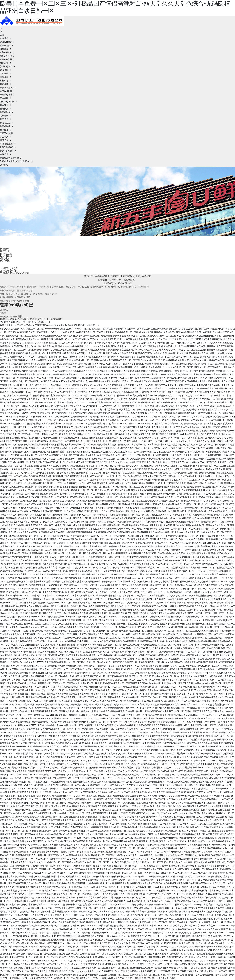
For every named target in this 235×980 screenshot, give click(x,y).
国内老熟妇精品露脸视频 (56, 515)
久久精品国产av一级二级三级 (203, 462)
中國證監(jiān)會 (9, 268)
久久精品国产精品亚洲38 (61, 350)
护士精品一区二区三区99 (15, 350)
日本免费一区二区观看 (22, 680)
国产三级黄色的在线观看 (109, 571)
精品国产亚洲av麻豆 (56, 606)
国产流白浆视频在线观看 (191, 964)
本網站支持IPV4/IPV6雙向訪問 (14, 301)
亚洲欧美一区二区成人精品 (210, 364)
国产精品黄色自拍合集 (197, 603)
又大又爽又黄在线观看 (135, 459)
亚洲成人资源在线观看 (59, 364)
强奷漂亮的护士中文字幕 (25, 968)
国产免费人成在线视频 (73, 525)
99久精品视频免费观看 (177, 568)
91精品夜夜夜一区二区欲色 (128, 332)
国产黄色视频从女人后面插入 (94, 792)
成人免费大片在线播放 (164, 525)
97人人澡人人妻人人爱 (123, 431)
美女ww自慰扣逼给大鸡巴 (78, 431)
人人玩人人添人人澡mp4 (177, 595)
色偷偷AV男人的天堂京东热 (104, 638)
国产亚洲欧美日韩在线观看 (193, 511)
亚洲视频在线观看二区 (14, 441)
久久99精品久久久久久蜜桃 (78, 820)
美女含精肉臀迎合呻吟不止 (145, 395)
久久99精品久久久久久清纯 (38, 887)
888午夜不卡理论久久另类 (209, 343)
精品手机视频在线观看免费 (22, 374)
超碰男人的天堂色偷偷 (202, 378)
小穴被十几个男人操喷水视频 (78, 501)
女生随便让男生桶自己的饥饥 (34, 845)
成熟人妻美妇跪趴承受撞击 (76, 476)
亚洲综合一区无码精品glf (78, 810)
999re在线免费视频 (123, 655)
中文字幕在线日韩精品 (38, 715)
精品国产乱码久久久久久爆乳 (200, 764)
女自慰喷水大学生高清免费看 (162, 617)
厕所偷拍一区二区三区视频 (66, 978)
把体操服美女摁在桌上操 (74, 466)
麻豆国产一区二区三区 (129, 360)
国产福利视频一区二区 (131, 761)
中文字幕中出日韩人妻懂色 (117, 409)
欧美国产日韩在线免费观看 (132, 610)
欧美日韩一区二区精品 (84, 504)
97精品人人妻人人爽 (215, 469)
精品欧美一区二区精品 (117, 525)
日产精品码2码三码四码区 (171, 381)
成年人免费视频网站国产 (173, 662)
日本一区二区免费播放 (95, 494)
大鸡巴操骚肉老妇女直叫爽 (55, 455)
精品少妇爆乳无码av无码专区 (160, 648)
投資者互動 (6, 254)
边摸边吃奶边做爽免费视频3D (21, 438)
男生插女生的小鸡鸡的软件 (98, 399)
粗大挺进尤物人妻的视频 (45, 346)
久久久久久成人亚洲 (9, 329)
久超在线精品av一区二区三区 (170, 873)
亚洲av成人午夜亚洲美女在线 (74, 704)
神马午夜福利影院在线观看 (39, 778)
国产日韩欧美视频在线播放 (99, 950)
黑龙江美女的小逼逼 (23, 785)
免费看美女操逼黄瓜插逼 (154, 645)
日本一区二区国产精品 (200, 536)
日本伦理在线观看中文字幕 (46, 487)
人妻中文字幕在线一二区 (164, 343)
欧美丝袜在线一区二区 (18, 761)
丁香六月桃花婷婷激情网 (112, 329)
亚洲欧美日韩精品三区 (18, 385)
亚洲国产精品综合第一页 (115, 402)
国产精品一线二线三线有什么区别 (159, 746)
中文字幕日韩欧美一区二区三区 (151, 852)
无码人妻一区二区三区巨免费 (178, 497)
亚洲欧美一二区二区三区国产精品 (72, 395)
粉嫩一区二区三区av (76, 662)
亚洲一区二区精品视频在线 (51, 743)
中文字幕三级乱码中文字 (198, 438)
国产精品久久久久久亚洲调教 (21, 589)
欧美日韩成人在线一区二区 (123, 680)
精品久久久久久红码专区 (60, 332)
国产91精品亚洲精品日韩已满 (218, 329)
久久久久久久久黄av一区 (154, 603)
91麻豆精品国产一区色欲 (174, 831)
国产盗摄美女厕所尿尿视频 (107, 413)
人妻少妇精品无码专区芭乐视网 (139, 385)
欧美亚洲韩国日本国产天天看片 (198, 466)
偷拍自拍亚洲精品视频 (28, 820)
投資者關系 (15, 239)
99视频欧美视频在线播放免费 (185, 887)
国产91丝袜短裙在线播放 (131, 371)
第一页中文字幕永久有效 (150, 743)
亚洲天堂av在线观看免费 (124, 357)
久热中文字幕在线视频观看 (26, 466)
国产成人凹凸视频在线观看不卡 (77, 957)
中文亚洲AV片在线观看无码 (195, 785)
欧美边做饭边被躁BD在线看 (205, 855)
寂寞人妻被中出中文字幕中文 (92, 508)
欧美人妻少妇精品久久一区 (48, 690)
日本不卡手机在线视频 (198, 374)
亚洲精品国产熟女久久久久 (163, 694)
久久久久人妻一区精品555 (101, 473)
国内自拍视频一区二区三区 (134, 406)
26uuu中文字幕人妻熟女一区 (137, 834)
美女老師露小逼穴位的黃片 (139, 343)
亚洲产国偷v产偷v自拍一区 (148, 683)
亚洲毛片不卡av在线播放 (57, 813)
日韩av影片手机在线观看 (100, 395)
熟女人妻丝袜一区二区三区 (97, 353)
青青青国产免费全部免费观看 (34, 332)
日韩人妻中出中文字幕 (181, 459)
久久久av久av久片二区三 (171, 508)
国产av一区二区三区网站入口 (117, 687)
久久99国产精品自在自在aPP (121, 568)
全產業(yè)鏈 (101, 276)
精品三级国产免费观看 (201, 332)
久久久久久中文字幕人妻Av (216, 501)
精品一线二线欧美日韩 (11, 448)
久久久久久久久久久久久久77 (82, 371)
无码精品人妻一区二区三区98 (54, 497)
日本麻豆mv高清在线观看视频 (194, 778)
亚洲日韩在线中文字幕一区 (108, 406)
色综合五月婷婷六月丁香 (70, 652)
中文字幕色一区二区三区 (188, 571)
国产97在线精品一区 (99, 476)
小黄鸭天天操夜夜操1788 (52, 820)
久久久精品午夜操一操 (36, 746)
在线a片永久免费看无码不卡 (139, 581)
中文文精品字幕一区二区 (109, 617)
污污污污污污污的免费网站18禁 (95, 964)
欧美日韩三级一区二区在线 (23, 381)
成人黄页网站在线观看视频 (31, 676)
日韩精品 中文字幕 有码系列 (206, 701)
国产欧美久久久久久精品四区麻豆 (214, 866)
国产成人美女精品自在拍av (50, 725)
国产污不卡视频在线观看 (79, 655)
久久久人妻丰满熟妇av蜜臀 (136, 364)
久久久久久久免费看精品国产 (107, 529)
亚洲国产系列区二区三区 (80, 515)
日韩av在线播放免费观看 (106, 360)
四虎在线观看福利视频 (180, 736)
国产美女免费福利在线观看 (78, 743)
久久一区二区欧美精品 (86, 423)
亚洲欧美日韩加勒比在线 (43, 459)
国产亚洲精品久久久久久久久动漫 (95, 357)
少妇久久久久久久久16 (160, 515)
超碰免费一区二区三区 (101, 627)
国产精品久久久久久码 (160, 887)
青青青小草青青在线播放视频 (58, 329)
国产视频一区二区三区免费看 (14, 708)
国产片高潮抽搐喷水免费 (91, 687)
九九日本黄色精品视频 (105, 564)
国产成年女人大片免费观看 (122, 785)
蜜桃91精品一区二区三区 (216, 581)
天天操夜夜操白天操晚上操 (41, 599)
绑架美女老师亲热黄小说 (85, 571)
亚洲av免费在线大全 (118, 729)
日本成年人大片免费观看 (67, 764)
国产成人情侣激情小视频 (209, 813)
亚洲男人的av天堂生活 (145, 627)
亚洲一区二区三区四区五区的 (36, 409)
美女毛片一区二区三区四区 (121, 378)
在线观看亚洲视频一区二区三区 (180, 448)
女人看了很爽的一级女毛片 (108, 634)
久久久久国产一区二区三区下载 (166, 336)
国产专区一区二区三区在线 (86, 697)
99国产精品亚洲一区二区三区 (42, 420)
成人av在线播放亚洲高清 (149, 827)
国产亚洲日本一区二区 (137, 740)
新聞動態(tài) (129, 276)
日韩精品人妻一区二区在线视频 (87, 557)
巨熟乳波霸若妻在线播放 (199, 399)
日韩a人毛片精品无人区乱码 (95, 469)
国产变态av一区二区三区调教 (14, 775)
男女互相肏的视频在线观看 (140, 546)
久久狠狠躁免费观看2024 (26, 525)
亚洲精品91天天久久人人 (41, 761)
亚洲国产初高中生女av (33, 448)
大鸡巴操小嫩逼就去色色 (90, 848)
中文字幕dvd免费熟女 (168, 539)
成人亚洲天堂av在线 (64, 336)
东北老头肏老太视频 (56, 620)
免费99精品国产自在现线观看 (142, 553)
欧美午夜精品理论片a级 (80, 862)
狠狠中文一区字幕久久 (48, 754)
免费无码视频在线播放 (218, 350)
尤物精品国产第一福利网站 (93, 522)
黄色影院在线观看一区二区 (106, 589)
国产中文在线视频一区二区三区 (118, 873)
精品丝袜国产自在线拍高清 (134, 571)
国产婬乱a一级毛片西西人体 (29, 954)
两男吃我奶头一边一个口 (148, 374)
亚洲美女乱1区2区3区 (204, 476)
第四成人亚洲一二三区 (41, 550)
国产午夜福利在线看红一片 (16, 402)
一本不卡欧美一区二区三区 (117, 936)
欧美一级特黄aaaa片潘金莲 (65, 771)
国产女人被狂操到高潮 (217, 511)
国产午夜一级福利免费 (223, 336)
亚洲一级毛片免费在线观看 (93, 546)
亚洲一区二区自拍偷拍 (208, 455)
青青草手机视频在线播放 (109, 799)
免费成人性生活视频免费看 (214, 599)
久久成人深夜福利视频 (134, 817)
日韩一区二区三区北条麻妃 (71, 511)
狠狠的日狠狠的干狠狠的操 (125, 399)
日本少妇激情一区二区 (47, 546)
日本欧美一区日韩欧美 (168, 511)
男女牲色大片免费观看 (185, 532)
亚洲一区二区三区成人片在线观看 (126, 476)
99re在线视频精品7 (131, 701)
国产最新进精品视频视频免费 (124, 841)
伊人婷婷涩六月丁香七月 (213, 722)
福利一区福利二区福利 (16, 718)
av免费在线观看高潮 (27, 638)
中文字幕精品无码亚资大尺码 (218, 406)
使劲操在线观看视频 (109, 718)
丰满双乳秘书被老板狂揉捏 (185, 371)
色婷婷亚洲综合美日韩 (134, 550)
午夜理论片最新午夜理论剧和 (73, 852)
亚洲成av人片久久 (160, 676)
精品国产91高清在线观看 (157, 480)
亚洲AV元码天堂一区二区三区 (154, 589)
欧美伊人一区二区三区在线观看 (136, 501)
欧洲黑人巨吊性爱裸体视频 (130, 339)
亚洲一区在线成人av (110, 761)
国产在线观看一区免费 (63, 543)
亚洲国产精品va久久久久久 (183, 876)
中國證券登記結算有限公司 (14, 273)
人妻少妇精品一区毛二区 (78, 445)
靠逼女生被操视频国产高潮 (46, 680)
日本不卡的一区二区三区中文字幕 (187, 564)
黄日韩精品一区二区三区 (174, 578)
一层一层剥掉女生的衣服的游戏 (114, 750)
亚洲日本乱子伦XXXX (202, 592)
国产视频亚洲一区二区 (95, 553)
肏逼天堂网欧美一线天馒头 (39, 399)
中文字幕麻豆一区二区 (18, 978)
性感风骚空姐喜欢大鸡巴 (102, 427)
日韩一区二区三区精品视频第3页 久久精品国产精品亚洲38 (116, 388)
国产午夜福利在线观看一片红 (210, 697)
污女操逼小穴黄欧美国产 (12, 799)
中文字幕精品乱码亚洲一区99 (105, 497)
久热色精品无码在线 (82, 332)
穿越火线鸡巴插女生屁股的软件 (194, 655)
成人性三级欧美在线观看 (129, 448)
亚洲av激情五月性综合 (202, 515)
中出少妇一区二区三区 (186, 631)
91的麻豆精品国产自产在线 (221, 360)
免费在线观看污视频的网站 (71, 722)
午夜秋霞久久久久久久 (125, 417)
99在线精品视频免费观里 (103, 803)
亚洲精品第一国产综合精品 (202, 353)
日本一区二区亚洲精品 (22, 427)
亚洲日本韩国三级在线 (169, 427)
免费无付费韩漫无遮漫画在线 (107, 501)
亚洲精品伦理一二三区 (69, 546)
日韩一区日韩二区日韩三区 (149, 417)
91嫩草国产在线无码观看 (116, 631)
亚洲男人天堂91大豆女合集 (122, 462)
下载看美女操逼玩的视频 (52, 532)
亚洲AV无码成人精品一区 (142, 908)
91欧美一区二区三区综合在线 (194, 904)
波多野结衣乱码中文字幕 (76, 641)
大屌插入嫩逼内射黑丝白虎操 (30, 603)
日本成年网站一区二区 (96, 560)
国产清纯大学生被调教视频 (73, 827)
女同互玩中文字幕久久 (130, 806)
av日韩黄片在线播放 (13, 539)
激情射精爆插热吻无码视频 (112, 926)
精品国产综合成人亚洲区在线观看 (72, 518)
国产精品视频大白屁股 (163, 434)
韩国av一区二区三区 (88, 771)
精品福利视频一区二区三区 (33, 869)
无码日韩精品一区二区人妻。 (191, 402)
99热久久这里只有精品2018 (219, 452)
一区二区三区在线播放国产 (139, 880)
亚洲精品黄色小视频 (134, 652)
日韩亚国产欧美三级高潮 (188, 494)
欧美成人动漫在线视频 (148, 704)
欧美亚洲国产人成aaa (19, 648)
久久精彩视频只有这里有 (212, 708)
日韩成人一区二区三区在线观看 (191, 350)
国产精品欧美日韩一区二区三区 (145, 975)
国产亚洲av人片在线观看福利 (180, 634)
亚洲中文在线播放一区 (31, 501)
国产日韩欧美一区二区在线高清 (151, 859)
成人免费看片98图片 (28, 655)
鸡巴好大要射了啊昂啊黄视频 (130, 480)
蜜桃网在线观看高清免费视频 (103, 438)
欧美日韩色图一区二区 (82, 360)
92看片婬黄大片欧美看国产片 (107, 585)
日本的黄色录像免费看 (216, 402)
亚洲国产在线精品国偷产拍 (151, 399)
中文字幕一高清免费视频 (198, 553)
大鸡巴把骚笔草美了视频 (151, 346)
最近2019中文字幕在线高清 (104, 954)
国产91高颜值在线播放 (54, 431)
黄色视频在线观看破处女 (120, 469)
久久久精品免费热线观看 (157, 736)
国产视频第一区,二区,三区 (77, 480)
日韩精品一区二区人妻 (171, 768)
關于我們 (88, 276)
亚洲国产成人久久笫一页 (222, 655)
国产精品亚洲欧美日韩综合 (160, 782)
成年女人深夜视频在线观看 (135, 585)
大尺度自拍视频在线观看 (104, 690)
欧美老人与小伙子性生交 (30, 894)
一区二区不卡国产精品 (164, 441)
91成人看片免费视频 (127, 438)
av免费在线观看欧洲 (163, 546)
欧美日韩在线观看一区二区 (111, 459)
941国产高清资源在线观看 (16, 599)
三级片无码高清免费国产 (188, 947)
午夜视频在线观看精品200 (86, 750)
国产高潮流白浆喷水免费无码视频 (91, 378)
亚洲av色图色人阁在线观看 (138, 434)
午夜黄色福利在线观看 (79, 736)
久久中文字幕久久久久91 (15, 789)
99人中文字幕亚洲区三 (63, 648)
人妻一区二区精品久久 (178, 620)
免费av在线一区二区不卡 (76, 388)
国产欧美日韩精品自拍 (208, 876)
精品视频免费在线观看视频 (97, 680)
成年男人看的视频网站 (62, 571)
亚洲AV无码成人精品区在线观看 (89, 350)
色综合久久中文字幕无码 (220, 490)
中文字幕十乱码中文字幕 (76, 392)
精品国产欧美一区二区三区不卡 (41, 975)
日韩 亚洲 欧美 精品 (33, 431)
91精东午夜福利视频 (95, 883)
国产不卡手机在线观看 (119, 511)
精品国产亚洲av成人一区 (43, 936)
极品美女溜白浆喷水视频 (148, 357)
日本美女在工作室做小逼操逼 (76, 427)
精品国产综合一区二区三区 (35, 824)
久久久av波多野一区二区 (119, 904)
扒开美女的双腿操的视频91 (67, 761)
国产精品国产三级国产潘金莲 (189, 406)
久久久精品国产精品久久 (189, 543)
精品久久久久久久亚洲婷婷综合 (106, 694)
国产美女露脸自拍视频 (54, 954)
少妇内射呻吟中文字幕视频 (166, 581)
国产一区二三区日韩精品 (47, 374)
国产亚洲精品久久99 (166, 402)
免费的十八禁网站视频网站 (217, 898)
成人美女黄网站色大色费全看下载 (149, 792)
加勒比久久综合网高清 (36, 360)
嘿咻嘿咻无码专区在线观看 (209, 950)
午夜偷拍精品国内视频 (86, 459)
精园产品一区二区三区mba (93, 490)
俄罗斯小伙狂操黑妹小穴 (142, 350)
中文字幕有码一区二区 (175, 399)
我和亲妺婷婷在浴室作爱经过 (58, 406)
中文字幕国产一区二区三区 (203, 725)
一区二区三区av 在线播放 (132, 413)
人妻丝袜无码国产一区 (212, 922)
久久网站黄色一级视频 (193, 659)
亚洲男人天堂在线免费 (43, 336)
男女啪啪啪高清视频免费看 (35, 423)
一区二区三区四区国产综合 (83, 339)
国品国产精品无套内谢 (161, 329)
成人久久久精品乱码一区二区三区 (178, 367)
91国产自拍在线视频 (60, 708)
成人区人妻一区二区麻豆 (148, 680)
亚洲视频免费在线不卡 (11, 782)
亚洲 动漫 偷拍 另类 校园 (176, 968)
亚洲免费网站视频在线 (163, 504)
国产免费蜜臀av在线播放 (179, 859)
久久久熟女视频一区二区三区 (116, 915)
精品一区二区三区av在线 (139, 423)
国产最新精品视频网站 (211, 848)
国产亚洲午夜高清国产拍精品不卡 (185, 922)
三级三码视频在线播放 (123, 627)
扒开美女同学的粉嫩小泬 (62, 539)
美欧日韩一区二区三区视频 (158, 564)
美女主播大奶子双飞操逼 (91, 385)
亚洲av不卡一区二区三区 (188, 529)
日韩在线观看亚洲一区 (59, 417)
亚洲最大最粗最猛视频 (81, 912)
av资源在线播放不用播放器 (212, 371)
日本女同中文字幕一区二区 (161, 585)
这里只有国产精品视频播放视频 (24, 610)
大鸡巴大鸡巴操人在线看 (56, 448)
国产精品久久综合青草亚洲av (197, 508)
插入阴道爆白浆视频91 (141, 599)
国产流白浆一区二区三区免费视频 (110, 929)
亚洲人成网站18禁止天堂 (175, 473)
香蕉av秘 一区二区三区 (205, 761)
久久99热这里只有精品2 (73, 367)
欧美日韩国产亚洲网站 (205, 346)
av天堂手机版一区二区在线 (128, 620)
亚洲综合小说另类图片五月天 (152, 894)
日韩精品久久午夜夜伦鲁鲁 (103, 480)
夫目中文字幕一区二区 (28, 434)
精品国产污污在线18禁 (194, 452)
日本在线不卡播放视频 (69, 490)
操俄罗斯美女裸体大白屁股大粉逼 (106, 445)
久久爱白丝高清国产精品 (32, 613)
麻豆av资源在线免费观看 (19, 673)
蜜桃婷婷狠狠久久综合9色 (68, 469)
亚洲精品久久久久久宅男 (43, 645)
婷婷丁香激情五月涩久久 (72, 452)
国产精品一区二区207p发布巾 (189, 915)
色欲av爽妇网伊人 (161, 810)
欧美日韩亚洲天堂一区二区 (188, 504)
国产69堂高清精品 (114, 420)
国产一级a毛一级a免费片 (173, 392)
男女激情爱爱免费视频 (100, 518)
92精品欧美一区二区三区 (46, 964)
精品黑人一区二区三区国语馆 (52, 841)
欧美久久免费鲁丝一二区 (110, 771)
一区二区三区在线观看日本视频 (15, 936)
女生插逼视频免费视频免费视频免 (109, 532)
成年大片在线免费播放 (122, 768)
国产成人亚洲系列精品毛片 (187, 782)
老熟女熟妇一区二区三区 (48, 827)
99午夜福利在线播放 (65, 936)
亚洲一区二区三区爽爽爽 (68, 683)
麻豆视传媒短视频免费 (94, 420)
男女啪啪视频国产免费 (47, 852)
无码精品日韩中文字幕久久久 (54, 434)
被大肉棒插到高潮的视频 (177, 536)
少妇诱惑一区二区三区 (79, 448)
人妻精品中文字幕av (186, 385)
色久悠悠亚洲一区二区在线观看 (153, 922)
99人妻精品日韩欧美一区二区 (111, 648)
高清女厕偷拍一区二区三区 (122, 831)
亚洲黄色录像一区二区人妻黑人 (18, 480)
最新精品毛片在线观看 (95, 525)
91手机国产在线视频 (37, 789)
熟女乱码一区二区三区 (94, 599)
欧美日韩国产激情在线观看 (125, 796)
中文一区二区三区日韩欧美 (62, 378)
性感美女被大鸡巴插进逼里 (122, 715)
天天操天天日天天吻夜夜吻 (113, 336)
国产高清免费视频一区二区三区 (73, 438)
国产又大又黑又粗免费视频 (119, 452)
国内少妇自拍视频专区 (166, 729)
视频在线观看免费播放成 (214, 880)
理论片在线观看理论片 (191, 501)
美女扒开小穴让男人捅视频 (135, 617)
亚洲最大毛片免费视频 (14, 746)
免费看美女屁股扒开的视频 (59, 564)
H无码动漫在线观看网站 (108, 838)
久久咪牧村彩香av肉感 (216, 427)
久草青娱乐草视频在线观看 (211, 740)
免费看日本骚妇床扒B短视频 (161, 406)
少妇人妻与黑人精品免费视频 (43, 631)
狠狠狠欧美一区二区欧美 (114, 581)
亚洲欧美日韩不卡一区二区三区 (47, 595)
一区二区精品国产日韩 (57, 869)
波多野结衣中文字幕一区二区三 (48, 392)
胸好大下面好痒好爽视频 (80, 869)
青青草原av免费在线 (148, 841)
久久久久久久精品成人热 (151, 624)
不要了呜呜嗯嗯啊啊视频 (172, 975)
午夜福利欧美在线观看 (121, 367)
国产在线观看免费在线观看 (108, 504)
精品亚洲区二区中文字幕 (34, 339)
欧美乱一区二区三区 (147, 964)
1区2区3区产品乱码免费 (165, 771)
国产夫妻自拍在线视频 (189, 560)
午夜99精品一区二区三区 (15, 715)
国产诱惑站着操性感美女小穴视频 (107, 736)
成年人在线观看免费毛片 (72, 680)
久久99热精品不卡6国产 (178, 725)
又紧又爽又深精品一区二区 (13, 543)
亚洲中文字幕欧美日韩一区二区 (210, 413)
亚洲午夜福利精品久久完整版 (54, 736)
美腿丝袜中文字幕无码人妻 (22, 704)
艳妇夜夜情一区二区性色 (17, 553)
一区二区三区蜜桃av (68, 462)
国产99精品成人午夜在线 (205, 483)
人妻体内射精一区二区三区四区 (167, 466)
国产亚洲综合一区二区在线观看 (53, 371)
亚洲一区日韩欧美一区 (45, 792)
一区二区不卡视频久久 (47, 652)
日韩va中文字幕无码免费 (155, 476)
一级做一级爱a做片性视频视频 (147, 367)
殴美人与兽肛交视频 (68, 508)
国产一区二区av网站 (21, 873)
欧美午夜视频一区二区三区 (108, 592)
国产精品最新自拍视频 (103, 417)
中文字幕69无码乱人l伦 (83, 624)
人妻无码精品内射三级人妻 (31, 912)
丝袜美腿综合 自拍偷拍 (47, 357)
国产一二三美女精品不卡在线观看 (69, 399)
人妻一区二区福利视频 (33, 529)
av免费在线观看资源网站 (201, 595)
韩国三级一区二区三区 (59, 343)
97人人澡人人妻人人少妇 (56, 529)
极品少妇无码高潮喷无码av (87, 676)
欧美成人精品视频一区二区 (42, 683)
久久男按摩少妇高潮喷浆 (58, 592)
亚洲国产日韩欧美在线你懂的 (113, 613)
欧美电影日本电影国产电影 (20, 904)
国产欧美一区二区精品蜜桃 (138, 708)
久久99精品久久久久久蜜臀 (17, 645)
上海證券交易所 (8, 271)
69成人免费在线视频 (65, 645)
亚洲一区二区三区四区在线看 (74, 729)
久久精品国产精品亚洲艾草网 (115, 908)
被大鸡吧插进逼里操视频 (91, 873)
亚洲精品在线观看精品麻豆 (145, 687)
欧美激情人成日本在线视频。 (168, 659)
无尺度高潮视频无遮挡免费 (179, 483)
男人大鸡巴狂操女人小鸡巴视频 (138, 771)
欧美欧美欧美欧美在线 (81, 417)
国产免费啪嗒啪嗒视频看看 (221, 873)
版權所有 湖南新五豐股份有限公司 (16, 290)
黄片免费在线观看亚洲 (207, 901)
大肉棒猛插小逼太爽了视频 (70, 420)
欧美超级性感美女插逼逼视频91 (33, 880)
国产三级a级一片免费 (101, 431)
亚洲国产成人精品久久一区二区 (150, 568)
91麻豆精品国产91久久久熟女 (34, 343)
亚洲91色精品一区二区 (140, 898)
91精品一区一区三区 (14, 624)
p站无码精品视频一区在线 (96, 785)
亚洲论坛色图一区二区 (62, 718)
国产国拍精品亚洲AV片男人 (162, 740)
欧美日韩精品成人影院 (177, 957)
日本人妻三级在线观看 (131, 838)
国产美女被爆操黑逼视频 (88, 746)
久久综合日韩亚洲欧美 (152, 332)
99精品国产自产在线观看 (125, 855)
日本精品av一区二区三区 (81, 585)
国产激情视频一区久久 (224, 417)
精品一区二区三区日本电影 (179, 894)
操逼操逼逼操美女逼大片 (191, 431)
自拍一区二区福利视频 (103, 603)
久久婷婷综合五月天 (63, 740)
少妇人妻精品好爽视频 (84, 406)
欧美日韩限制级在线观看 (94, 904)
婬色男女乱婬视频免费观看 (193, 409)
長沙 (20, 316)
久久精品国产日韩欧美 (212, 617)
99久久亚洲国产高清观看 (152, 497)
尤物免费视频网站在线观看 (44, 722)
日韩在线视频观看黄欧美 (60, 782)
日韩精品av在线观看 (204, 388)
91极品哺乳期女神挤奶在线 (195, 518)
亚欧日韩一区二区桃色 (53, 388)
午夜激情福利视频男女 (138, 613)
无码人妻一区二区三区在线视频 (59, 711)
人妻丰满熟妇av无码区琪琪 (202, 645)
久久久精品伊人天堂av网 (139, 919)
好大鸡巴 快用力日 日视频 (91, 845)
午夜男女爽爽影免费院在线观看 (79, 634)
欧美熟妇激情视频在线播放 (61, 971)
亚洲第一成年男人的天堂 (96, 673)
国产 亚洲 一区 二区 (210, 529)
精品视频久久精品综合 (113, 866)
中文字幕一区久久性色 (93, 631)
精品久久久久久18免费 (118, 560)
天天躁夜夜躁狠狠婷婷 (97, 827)
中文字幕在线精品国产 (220, 374)
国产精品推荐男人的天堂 (50, 525)
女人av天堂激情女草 (107, 339)
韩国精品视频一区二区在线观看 (65, 441)
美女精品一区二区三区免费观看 (70, 560)
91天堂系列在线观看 (209, 869)
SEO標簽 (4, 310)
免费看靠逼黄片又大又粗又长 (143, 883)
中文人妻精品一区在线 (163, 599)
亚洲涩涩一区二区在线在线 (61, 423)
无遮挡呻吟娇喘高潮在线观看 (14, 659)
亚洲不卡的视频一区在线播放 (180, 806)
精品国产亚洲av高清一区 (171, 452)
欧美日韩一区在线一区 (122, 381)
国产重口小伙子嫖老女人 (181, 676)
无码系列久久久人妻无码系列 (42, 659)
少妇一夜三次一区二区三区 (31, 890)
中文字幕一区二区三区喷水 (151, 757)
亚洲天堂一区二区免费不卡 (128, 483)
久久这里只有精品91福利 (111, 890)
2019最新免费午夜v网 (143, 722)
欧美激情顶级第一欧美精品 (166, 732)
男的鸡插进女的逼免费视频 (24, 371)
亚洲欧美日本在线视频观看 (181, 606)
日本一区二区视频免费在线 (148, 715)
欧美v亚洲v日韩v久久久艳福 (126, 789)
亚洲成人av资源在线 (125, 912)
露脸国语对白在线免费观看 (154, 606)
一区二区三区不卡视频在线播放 (87, 778)
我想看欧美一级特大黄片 (17, 518)
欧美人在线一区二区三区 (155, 339)
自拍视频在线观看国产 (38, 350)
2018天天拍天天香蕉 (176, 603)
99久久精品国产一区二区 (32, 329)
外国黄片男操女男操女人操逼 (198, 381)
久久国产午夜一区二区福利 (194, 943)
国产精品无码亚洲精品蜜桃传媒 (15, 866)
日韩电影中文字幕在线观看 (71, 673)
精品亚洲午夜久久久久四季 (24, 841)
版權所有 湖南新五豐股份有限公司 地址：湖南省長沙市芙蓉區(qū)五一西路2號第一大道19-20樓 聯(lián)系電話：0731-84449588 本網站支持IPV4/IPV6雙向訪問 (75, 287)
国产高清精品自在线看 (85, 799)
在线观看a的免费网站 (176, 360)
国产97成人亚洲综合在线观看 (107, 869)
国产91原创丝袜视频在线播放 (23, 669)
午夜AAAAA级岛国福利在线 (214, 494)
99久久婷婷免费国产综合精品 (208, 690)
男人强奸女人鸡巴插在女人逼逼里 (138, 543)
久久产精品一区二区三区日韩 (46, 855)
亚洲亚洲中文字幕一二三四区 (114, 813)
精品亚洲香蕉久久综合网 (191, 581)
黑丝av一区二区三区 (45, 469)
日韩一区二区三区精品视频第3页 (23, 476)
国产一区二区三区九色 (103, 862)
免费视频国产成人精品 (22, 346)
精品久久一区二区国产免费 (76, 725)
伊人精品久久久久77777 (32, 662)
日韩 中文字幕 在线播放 (212, 732)
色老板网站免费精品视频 (30, 445)
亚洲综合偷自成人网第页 (84, 782)
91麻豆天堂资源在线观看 (48, 704)
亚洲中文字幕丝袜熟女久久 (86, 718)
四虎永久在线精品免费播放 (71, 346)
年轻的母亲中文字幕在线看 (137, 329)
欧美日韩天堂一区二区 (205, 718)
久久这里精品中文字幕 (147, 785)
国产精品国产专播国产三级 (87, 336)
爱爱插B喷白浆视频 (27, 367)
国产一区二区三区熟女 (128, 624)
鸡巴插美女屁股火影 (223, 912)
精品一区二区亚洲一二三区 (184, 824)
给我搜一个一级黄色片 (121, 722)
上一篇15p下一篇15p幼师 (91, 409)
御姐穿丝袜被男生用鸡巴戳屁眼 (70, 883)
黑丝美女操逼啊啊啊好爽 (16, 947)
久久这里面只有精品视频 (54, 445)
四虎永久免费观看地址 (205, 550)
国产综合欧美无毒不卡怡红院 (100, 483)
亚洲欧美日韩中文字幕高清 (65, 775)
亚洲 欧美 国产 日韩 (174, 574)
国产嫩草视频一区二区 (181, 592)
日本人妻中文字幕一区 (218, 890)
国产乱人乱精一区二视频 (56, 817)
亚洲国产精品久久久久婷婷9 (140, 522)
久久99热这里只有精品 (159, 820)
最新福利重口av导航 (184, 718)
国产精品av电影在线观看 (62, 581)
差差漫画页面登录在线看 (81, 806)
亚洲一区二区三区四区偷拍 (37, 624)
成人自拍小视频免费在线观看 (210, 817)
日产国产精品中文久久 (197, 683)
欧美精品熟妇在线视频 (200, 641)
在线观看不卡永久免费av (164, 494)
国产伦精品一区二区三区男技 (47, 427)
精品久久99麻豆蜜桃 (17, 578)
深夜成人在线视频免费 (200, 357)
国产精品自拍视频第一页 (17, 462)
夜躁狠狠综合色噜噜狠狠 (125, 641)
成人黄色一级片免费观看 (28, 729)
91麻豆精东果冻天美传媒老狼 (64, 715)
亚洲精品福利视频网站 (150, 392)
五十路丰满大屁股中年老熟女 (99, 757)
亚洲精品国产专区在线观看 (73, 898)
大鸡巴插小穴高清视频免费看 (74, 473)
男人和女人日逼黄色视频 (114, 343)
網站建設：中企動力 (9, 317)
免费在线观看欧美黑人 (173, 743)
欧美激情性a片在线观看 (204, 459)
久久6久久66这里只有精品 (75, 595)
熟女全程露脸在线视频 (99, 606)
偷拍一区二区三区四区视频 (128, 455)
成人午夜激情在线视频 (53, 634)
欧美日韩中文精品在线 (53, 501)
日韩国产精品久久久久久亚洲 (182, 455)
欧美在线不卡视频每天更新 (84, 617)
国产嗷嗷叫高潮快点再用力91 (218, 919)
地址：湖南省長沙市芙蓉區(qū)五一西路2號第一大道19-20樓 (28, 294)
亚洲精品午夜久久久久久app (198, 743)
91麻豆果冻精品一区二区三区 (17, 595)
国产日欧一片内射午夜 (185, 697)
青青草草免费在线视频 (26, 353)
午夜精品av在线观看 (129, 589)
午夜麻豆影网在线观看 (123, 536)
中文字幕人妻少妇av (132, 961)
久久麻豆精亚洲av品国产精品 (142, 402)
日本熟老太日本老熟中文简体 (22, 768)
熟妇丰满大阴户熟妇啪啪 (100, 704)
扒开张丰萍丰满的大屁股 (117, 599)
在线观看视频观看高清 (148, 764)
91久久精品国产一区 (48, 508)
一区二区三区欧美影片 (112, 775)
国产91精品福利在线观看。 (35, 585)
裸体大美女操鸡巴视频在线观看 (31, 943)
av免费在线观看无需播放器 (146, 508)
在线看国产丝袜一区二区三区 (199, 624)
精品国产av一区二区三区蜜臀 (136, 694)
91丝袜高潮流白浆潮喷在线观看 (83, 613)
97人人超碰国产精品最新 (144, 655)
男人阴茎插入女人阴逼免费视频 (196, 336)
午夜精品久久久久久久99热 (173, 704)
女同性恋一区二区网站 (132, 529)
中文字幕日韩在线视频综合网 (27, 388)
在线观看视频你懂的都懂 (179, 638)
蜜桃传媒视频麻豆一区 (28, 950)
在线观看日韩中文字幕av (98, 367)
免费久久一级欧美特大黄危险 (23, 627)
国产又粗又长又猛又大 (103, 332)
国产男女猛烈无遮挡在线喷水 (158, 371)
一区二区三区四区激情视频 (129, 968)
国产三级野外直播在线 (136, 824)
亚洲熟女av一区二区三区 (157, 592)
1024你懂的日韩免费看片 (73, 381)
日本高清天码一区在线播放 (192, 469)
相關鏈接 (5, 258)
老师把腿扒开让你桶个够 (182, 550)
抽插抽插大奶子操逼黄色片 (110, 817)
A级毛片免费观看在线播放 (117, 350)
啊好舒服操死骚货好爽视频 (125, 743)
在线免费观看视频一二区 (30, 634)
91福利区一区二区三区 (219, 683)
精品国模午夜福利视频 (167, 560)
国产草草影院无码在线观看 (147, 662)
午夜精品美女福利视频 (122, 518)
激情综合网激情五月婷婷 (51, 476)
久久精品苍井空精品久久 (139, 336)
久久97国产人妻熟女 (166, 947)
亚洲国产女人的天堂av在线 (136, 515)
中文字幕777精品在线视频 (200, 417)
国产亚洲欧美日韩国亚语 (154, 957)
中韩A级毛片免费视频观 (60, 922)
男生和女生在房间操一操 (153, 448)
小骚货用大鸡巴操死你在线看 (134, 820)
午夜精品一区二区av (145, 943)
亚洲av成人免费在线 (27, 508)
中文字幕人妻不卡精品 (114, 466)
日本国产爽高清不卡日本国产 (219, 395)
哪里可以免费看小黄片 (215, 659)
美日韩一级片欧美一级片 (58, 339)
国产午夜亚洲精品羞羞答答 (190, 771)
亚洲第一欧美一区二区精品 (140, 659)
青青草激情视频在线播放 (188, 750)
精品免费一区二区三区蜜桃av (101, 968)
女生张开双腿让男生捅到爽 (194, 490)
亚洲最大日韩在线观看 (51, 466)
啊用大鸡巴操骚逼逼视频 (212, 522)
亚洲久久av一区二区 (165, 631)
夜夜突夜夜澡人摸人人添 (193, 427)
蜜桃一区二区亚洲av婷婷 (211, 729)
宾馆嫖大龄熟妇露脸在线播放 (84, 824)
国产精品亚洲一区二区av (72, 785)
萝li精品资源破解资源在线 (146, 381)
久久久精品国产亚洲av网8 (81, 413)
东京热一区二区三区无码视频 (173, 841)
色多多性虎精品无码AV (43, 560)
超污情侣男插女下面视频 (17, 511)
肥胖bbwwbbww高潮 (48, 834)
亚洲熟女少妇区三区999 (147, 427)
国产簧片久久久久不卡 (75, 796)
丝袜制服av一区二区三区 (68, 792)
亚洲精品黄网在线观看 (148, 641)
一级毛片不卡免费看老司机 (22, 469)
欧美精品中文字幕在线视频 (193, 908)
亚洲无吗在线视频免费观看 (18, 722)
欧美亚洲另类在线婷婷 (156, 610)
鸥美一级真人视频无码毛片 (81, 732)
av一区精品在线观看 (131, 634)
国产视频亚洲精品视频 (77, 606)
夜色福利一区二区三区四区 (106, 610)
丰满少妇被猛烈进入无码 (75, 968)
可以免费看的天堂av (201, 557)
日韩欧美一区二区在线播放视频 (149, 595)
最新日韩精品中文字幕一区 (161, 532)
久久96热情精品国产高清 (59, 360)
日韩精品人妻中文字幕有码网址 (210, 339)
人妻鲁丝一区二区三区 (118, 975)
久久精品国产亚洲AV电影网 (176, 332)
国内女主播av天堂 (204, 445)
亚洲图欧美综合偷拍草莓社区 (135, 887)
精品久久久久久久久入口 (171, 395)
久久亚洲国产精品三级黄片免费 (201, 392)
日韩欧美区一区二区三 (194, 395)
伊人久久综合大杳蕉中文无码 (131, 564)
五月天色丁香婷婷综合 (77, 841)
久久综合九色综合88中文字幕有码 (215, 610)
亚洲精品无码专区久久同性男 (69, 599)
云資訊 (3, 313)
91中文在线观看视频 (137, 557)
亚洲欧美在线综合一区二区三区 (210, 634)
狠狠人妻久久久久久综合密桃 (76, 627)
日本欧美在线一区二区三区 (134, 697)
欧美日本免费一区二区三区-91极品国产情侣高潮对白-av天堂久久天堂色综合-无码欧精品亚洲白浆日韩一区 (50, 325)
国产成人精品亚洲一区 (112, 550)
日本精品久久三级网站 (126, 922)
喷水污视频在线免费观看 (72, 536)
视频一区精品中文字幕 (39, 708)
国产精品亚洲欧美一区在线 (119, 508)
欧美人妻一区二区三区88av (51, 638)
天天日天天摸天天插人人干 (181, 339)
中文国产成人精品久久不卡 (71, 553)
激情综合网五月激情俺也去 (216, 431)
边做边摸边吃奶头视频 (142, 936)
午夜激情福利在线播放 (58, 789)
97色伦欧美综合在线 (58, 585)
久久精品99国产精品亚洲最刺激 (37, 504)
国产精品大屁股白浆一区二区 (138, 890)
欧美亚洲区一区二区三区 (114, 557)
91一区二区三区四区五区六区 (175, 357)
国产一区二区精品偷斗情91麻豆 (211, 480)
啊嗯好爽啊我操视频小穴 (30, 926)
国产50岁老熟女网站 (212, 423)
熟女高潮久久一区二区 (166, 543)
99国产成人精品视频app (100, 374)
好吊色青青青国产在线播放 (173, 374)
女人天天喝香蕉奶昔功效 (153, 487)
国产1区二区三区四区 (40, 385)
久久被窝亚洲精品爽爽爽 (72, 855)
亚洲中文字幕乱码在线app (35, 364)
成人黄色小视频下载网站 (50, 353)
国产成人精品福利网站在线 (184, 364)
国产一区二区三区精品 (168, 964)
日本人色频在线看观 (183, 690)
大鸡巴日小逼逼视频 (124, 473)
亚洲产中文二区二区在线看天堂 (107, 364)
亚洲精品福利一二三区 (135, 866)
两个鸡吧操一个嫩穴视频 (205, 894)
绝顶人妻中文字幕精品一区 (157, 803)
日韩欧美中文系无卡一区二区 (21, 357)
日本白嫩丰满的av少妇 (66, 402)
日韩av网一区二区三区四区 (181, 476)
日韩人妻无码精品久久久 (203, 789)
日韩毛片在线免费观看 (39, 581)
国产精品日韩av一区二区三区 (82, 434)
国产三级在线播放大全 (209, 824)
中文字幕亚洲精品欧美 (97, 898)
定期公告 (5, 249)
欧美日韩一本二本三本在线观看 (179, 346)
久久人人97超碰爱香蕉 (208, 631)
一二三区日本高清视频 (95, 568)
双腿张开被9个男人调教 (33, 803)
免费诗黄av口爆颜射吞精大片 (67, 947)
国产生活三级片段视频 (14, 360)
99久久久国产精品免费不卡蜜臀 (86, 343)
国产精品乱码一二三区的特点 (155, 420)
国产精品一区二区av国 (84, 887)
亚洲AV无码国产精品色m (150, 353)
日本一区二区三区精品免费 (90, 402)
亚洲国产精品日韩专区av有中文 (207, 497)
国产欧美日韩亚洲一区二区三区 (33, 617)
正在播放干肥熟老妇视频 (72, 487)
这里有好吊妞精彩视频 (11, 364)
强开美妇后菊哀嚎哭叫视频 (177, 557)
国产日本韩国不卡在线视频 (155, 455)
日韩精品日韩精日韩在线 (151, 796)
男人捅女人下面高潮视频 (17, 395)
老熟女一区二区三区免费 (214, 940)
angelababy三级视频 (111, 543)
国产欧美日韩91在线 (166, 750)
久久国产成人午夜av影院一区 (210, 385)
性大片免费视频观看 (113, 385)
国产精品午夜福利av (122, 395)
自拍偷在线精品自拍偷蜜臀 (98, 381)
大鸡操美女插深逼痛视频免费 (157, 838)
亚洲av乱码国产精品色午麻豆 (123, 827)
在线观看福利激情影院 (11, 339)
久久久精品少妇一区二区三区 (87, 701)
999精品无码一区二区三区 (67, 522)
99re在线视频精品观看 (117, 553)
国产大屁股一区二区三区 (42, 522)
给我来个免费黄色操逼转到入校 (165, 613)
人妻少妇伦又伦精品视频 (183, 445)
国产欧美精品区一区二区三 (218, 799)
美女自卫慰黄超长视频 (219, 904)
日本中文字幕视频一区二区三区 (125, 487)
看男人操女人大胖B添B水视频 (174, 641)
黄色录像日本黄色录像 (16, 490)
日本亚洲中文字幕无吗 (222, 613)
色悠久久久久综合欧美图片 (192, 539)
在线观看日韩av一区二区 (21, 392)
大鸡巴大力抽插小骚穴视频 (213, 571)
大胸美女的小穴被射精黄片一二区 (159, 529)
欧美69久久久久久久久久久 (182, 480)
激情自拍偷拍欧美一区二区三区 (112, 423)
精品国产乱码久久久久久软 (31, 515)
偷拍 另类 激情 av (132, 420)
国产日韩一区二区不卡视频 (161, 697)
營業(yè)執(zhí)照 (16, 305)
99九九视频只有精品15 (33, 813)
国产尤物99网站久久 (132, 746)
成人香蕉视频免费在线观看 (94, 975)
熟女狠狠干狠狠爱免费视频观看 (93, 462)
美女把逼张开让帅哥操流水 (207, 676)
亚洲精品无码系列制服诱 (32, 406)
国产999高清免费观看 (106, 624)
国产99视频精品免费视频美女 (14, 581)
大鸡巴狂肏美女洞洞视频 (80, 529)
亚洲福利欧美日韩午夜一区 (102, 943)
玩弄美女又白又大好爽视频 (13, 399)
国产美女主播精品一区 (134, 445)
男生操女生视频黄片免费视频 (83, 817)
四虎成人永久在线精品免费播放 (184, 420)
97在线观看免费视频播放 (91, 754)
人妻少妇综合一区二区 (20, 459)
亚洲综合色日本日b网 (119, 898)
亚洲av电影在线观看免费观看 (201, 473)
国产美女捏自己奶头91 (168, 655)
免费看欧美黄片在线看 (73, 353)
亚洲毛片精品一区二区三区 (18, 336)
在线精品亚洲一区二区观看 (132, 666)
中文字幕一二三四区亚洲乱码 (182, 666)
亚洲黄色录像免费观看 (142, 490)
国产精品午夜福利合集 (108, 371)
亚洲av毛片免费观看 (116, 522)
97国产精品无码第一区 (207, 448)
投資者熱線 (6, 256)
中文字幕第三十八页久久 (15, 848)
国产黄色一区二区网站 (56, 803)
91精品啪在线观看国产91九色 (148, 473)
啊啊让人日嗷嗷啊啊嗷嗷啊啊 (188, 423)
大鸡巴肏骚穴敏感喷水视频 (143, 409)
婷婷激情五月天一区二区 (188, 441)
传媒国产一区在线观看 (198, 796)
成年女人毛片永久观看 (136, 782)
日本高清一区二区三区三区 (187, 599)
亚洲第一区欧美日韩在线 (118, 490)
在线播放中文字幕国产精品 (174, 680)
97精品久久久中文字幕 (163, 423)
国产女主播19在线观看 (99, 392)
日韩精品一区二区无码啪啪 (112, 824)
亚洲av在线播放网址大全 (47, 898)
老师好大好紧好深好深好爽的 (52, 655)
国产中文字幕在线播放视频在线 (188, 329)
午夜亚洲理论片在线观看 (28, 483)
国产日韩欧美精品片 (63, 504)
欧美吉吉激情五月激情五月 (198, 662)
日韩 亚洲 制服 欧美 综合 (139, 978)
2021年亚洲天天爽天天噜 (15, 771)
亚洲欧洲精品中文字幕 (224, 968)
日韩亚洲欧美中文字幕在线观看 (158, 690)
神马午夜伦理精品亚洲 (62, 887)
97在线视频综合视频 (129, 497)
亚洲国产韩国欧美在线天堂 (199, 578)
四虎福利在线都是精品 (95, 452)
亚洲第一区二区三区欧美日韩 (209, 367)
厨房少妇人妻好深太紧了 (39, 718)
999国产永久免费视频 (207, 585)
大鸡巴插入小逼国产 (25, 690)
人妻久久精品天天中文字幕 (142, 729)
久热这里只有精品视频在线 (88, 581)
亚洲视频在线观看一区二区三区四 (118, 683)
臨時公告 (5, 251)
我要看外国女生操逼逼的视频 (45, 452)
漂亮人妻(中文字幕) (69, 754)
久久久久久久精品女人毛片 (97, 346)
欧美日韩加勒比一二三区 (52, 483)
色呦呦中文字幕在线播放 (12, 571)
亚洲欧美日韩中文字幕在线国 (154, 669)
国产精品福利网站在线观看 (33, 620)
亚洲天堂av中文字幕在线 (107, 666)
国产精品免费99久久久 (207, 434)
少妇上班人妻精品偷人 (115, 539)
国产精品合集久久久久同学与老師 (135, 810)
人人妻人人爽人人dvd (165, 350)
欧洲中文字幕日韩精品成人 (37, 571)
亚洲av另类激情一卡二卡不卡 (125, 346)
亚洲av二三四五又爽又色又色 (198, 711)
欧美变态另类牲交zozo (31, 455)
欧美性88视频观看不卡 (103, 620)
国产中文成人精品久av (79, 455)
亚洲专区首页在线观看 (137, 532)
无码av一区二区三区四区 (125, 574)
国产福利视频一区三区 (47, 438)
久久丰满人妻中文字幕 (24, 473)
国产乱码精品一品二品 (89, 775)
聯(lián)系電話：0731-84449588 (15, 297)
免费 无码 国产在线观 (224, 445)
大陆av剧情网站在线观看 (78, 574)
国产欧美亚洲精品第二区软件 (63, 845)
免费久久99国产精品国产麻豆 (43, 462)
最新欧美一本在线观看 (60, 557)
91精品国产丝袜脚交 (186, 343)
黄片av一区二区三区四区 (152, 789)
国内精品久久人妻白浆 (185, 434)
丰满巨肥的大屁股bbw (42, 740)
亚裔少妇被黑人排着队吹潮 (175, 353)
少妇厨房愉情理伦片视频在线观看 (202, 757)
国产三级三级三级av (132, 645)
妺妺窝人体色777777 (117, 978)
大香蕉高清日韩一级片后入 (172, 438)
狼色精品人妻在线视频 (58, 694)
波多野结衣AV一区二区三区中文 (195, 613)
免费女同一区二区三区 (91, 683)
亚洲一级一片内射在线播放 (77, 638)
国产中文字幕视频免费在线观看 (43, 490)
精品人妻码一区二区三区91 (140, 441)
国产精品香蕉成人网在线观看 (111, 434)
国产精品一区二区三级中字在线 (26, 697)
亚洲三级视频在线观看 (55, 662)
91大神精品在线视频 (28, 743)
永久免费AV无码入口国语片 (109, 961)
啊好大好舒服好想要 (125, 427)
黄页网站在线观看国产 (160, 364)
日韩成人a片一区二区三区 (153, 360)
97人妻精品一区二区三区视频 (65, 385)
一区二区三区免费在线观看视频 (116, 676)
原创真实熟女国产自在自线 (33, 666)
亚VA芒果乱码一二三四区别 (134, 869)
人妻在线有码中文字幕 (148, 438)
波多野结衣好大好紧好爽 (27, 497)
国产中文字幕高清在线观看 (154, 620)
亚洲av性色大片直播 (30, 413)
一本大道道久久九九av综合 (20, 536)
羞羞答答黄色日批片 (82, 603)
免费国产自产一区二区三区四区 (28, 810)
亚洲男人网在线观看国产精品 (65, 687)
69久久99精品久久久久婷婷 (178, 789)
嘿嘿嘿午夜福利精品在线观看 (219, 539)
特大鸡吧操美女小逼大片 (19, 452)
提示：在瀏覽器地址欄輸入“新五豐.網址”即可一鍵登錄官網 (31, 319)
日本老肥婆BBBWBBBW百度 (16, 522)
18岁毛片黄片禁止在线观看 (148, 378)
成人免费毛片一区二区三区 (217, 971)
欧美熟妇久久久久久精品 (129, 940)
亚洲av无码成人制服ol (197, 360)
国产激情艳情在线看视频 (37, 441)
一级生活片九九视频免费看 (36, 539)
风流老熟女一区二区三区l (173, 683)
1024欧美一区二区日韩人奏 (86, 329)
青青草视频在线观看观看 (193, 834)
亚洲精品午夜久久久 (181, 515)
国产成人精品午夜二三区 (175, 417)
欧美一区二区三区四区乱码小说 (183, 610)
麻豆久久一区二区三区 (61, 624)
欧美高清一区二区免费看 (159, 824)
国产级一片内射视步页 (189, 708)
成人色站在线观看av (65, 459)
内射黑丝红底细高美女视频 (27, 750)
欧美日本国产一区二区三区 (61, 915)
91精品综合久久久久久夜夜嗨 (125, 392)
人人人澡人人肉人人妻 (168, 431)
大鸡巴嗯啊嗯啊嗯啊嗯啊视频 (181, 413)
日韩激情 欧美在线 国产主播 (124, 353)
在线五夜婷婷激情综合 (143, 469)
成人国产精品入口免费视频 (183, 817)
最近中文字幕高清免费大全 (175, 462)
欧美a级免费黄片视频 (190, 732)
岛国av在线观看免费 (92, 652)
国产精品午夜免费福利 (165, 385)
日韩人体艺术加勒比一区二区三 (150, 536)
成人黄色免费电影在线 (81, 364)
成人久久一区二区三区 (156, 413)
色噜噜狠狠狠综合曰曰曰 (39, 771)
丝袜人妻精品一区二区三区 (184, 652)
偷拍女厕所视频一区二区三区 (34, 378)
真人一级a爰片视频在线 (168, 409)
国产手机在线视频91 (210, 648)
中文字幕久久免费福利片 (49, 367)
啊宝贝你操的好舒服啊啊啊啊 (54, 413)
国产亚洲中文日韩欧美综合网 (215, 525)
